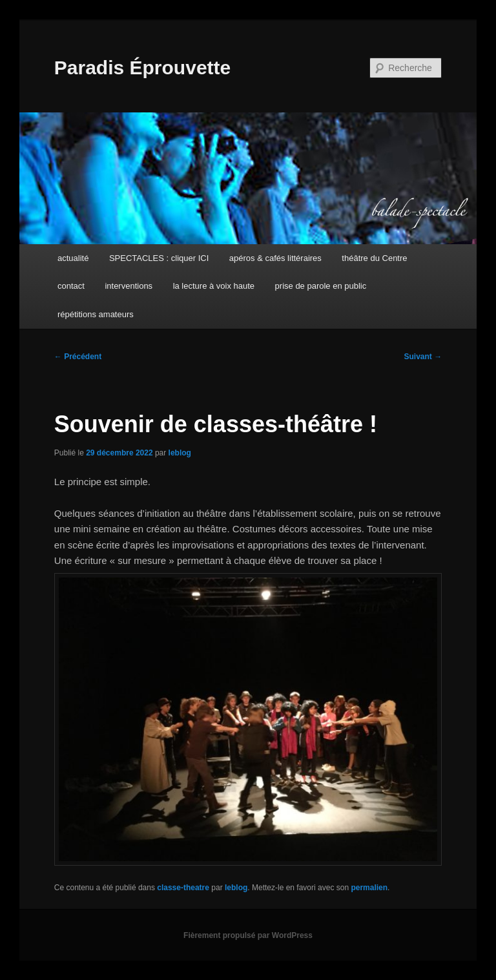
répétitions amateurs (96, 314)
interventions (129, 286)
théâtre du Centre (374, 258)
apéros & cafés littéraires (275, 258)
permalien (369, 888)
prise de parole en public (321, 286)
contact (71, 286)
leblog (180, 453)
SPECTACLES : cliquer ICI (159, 258)
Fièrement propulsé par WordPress (248, 935)
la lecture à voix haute (214, 286)
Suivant (423, 357)
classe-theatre (183, 888)
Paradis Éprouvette (142, 68)
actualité (73, 258)
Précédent (78, 357)
